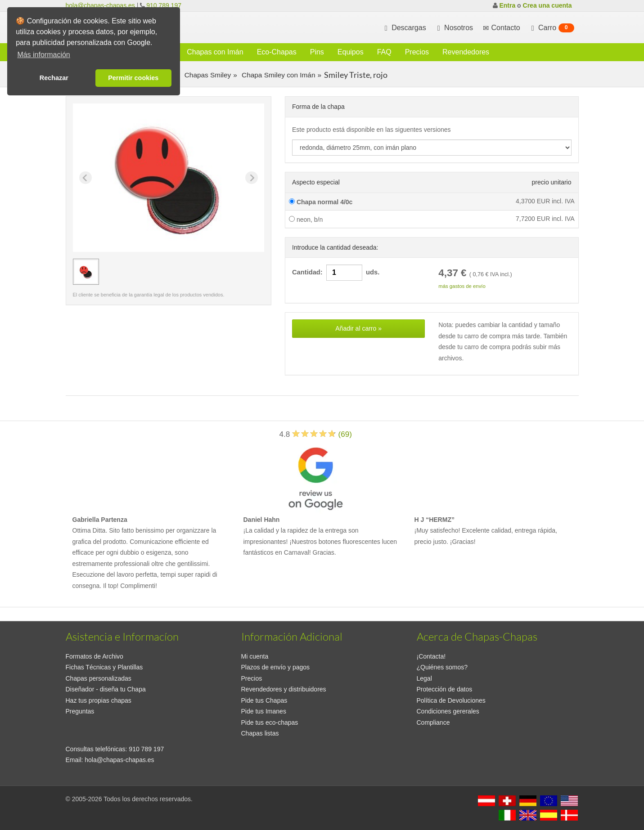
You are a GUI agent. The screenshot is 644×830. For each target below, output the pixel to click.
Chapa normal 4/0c (321, 202)
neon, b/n (306, 220)
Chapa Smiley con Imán (278, 75)
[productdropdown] (432, 148)
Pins (317, 52)
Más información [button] (43, 55)
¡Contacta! (431, 656)
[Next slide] (252, 178)
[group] (86, 272)
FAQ (384, 52)
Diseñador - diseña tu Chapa (106, 689)
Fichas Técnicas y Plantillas (104, 667)
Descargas (404, 28)
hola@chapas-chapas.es (100, 5)
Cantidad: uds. (336, 273)
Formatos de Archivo (95, 656)
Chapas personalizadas (99, 678)
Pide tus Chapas (264, 700)
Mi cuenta (255, 656)
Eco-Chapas (277, 52)
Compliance (433, 722)
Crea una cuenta (547, 5)
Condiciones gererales (448, 711)
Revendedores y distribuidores (284, 689)
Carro (552, 28)
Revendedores (466, 52)
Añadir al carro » (358, 328)
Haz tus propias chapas (99, 700)
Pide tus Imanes (264, 711)
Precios (417, 52)
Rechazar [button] (54, 78)
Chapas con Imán (215, 52)
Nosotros (454, 28)
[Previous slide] (86, 178)
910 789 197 (164, 5)
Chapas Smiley (207, 75)
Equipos (351, 52)
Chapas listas (260, 733)
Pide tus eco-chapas (270, 722)
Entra (507, 5)
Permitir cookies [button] (133, 78)
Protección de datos (445, 689)
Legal (424, 678)
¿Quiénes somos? (442, 667)
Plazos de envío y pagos (276, 667)
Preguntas (80, 711)
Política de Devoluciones (451, 700)
